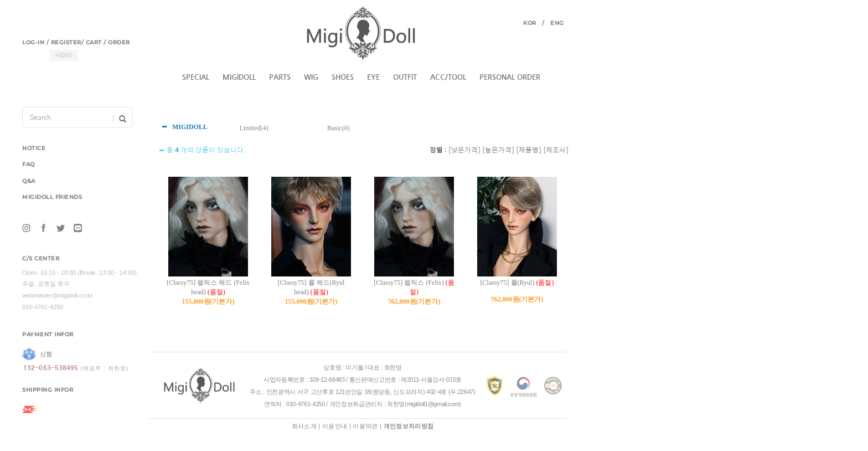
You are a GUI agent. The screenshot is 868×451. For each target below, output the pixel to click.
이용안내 (335, 426)
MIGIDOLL (239, 77)
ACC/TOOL (448, 77)
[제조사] (556, 150)
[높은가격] (498, 150)
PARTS (280, 77)
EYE (373, 77)
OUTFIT (405, 77)
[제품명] (529, 150)
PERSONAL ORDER (510, 77)
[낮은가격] (464, 150)
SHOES (343, 77)
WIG (311, 77)
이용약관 (365, 426)
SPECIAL (196, 77)
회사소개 (304, 426)
